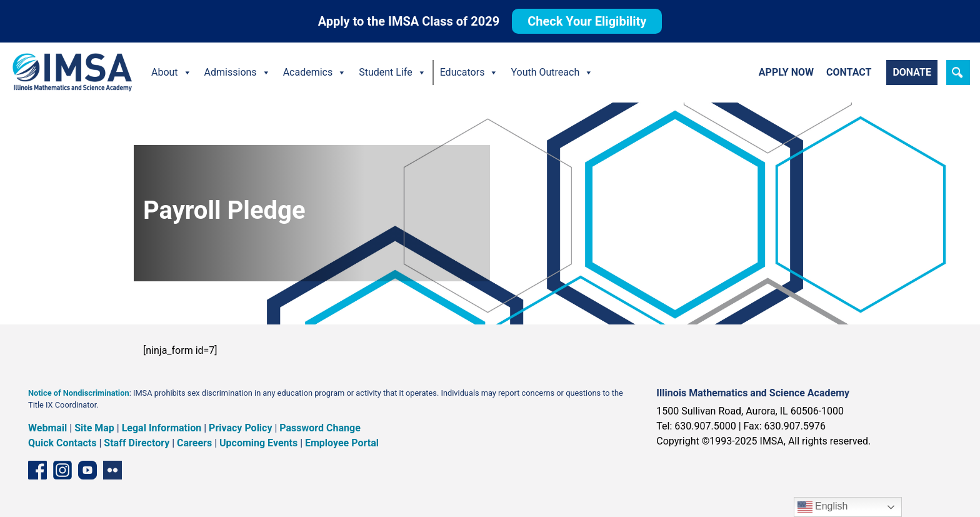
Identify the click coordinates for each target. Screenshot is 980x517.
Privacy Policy (240, 428)
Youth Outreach (552, 73)
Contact (849, 72)
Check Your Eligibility (587, 21)
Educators (469, 73)
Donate (912, 72)
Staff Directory (137, 443)
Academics (315, 73)
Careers (194, 443)
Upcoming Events (258, 443)
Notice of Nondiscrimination (79, 393)
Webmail (47, 428)
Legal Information (162, 428)
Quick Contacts (62, 443)
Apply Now (786, 72)
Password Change (320, 428)
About (172, 73)
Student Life (392, 73)
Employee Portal (342, 443)
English (823, 507)
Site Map (94, 428)
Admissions (237, 73)
